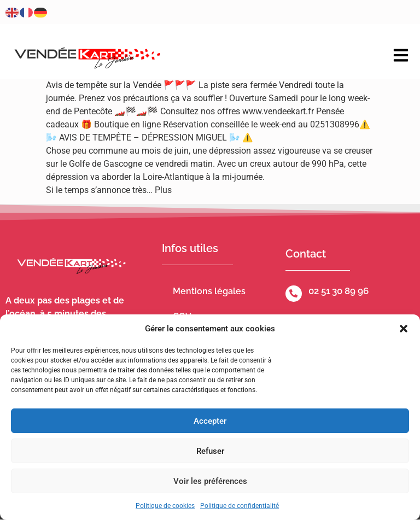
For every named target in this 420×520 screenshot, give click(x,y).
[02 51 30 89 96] (294, 294)
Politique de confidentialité (240, 506)
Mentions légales (209, 291)
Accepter (210, 421)
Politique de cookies (165, 506)
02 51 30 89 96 (339, 291)
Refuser (210, 451)
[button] (404, 329)
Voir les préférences (210, 481)
